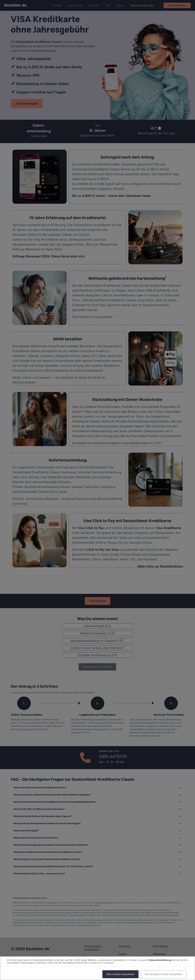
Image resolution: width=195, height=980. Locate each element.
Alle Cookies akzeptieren (120, 974)
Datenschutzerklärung (160, 960)
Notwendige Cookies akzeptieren (163, 974)
